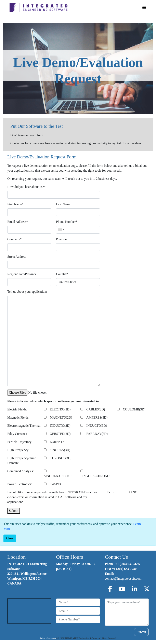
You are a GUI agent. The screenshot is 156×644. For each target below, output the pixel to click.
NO (135, 492)
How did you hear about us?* (26, 187)
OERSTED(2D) (60, 434)
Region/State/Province (22, 274)
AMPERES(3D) (97, 417)
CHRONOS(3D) (61, 458)
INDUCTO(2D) (60, 426)
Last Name (63, 204)
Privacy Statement (48, 638)
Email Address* (18, 222)
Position (61, 239)
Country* (62, 274)
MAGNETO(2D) (61, 417)
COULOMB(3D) (134, 409)
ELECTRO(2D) (60, 409)
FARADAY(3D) (97, 434)
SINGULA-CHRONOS (96, 476)
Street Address (17, 257)
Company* (14, 239)
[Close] (10, 538)
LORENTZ (57, 442)
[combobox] (61, 230)
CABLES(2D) (96, 409)
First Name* (15, 204)
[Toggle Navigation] (144, 8)
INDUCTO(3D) (97, 426)
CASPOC (56, 484)
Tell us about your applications (27, 292)
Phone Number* (67, 222)
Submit (14, 511)
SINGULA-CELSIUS (58, 476)
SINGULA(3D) (60, 450)
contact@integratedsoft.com (123, 579)
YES (111, 492)
